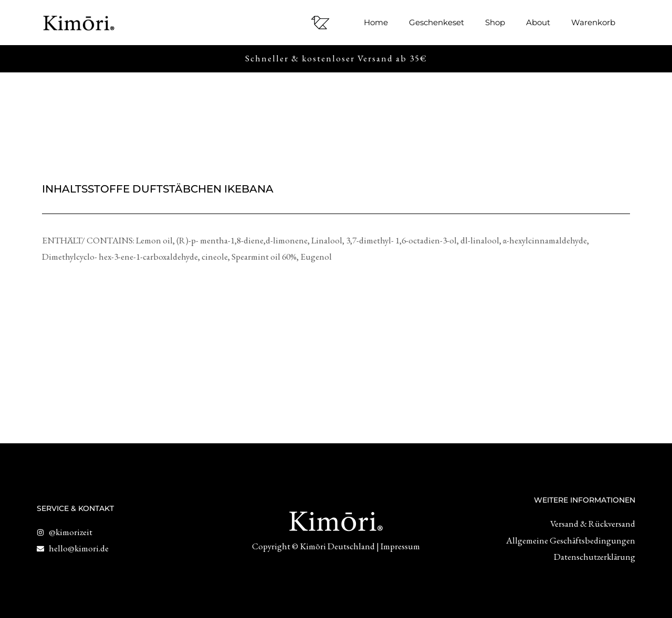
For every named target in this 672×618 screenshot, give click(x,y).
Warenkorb (593, 22)
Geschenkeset (437, 22)
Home (376, 22)
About (538, 22)
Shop (495, 22)
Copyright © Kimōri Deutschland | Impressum (336, 546)
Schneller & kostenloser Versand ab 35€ (336, 58)
